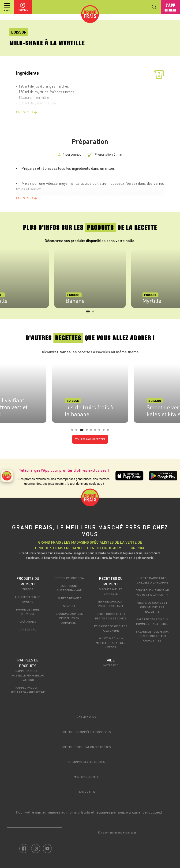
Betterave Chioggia (69, 578)
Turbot (28, 589)
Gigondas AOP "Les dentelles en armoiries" (69, 618)
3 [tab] (82, 431)
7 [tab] (101, 431)
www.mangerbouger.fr (145, 812)
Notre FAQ (111, 665)
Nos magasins (86, 717)
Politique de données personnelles (86, 732)
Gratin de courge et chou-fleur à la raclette (152, 607)
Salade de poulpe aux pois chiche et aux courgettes (152, 636)
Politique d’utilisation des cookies (86, 747)
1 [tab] (88, 313)
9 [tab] (109, 431)
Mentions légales (86, 777)
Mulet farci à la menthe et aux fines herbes (111, 643)
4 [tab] (88, 431)
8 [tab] (105, 431)
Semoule (69, 606)
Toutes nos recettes (90, 439)
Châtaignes (28, 622)
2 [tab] (94, 313)
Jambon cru (28, 629)
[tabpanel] (90, 278)
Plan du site (86, 792)
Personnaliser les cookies (86, 762)
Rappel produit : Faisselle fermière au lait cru (28, 675)
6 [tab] (97, 431)
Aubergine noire (69, 598)
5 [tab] (92, 431)
